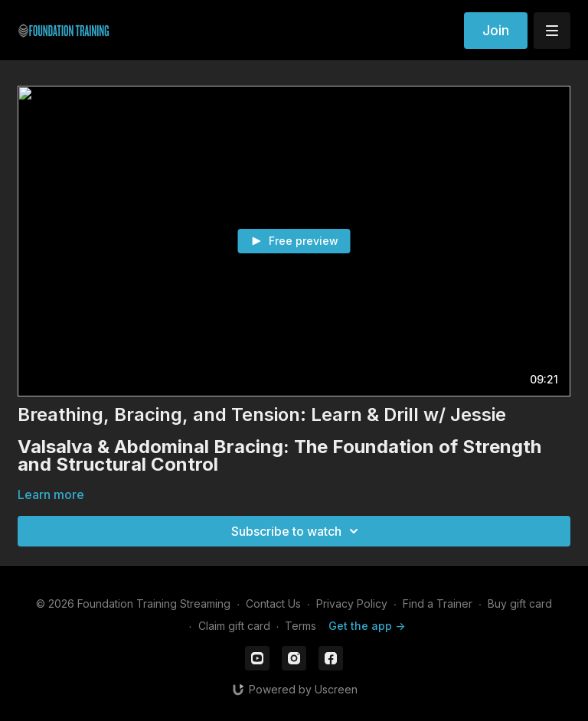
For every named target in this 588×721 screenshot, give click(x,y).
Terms (301, 626)
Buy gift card (520, 604)
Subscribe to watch (297, 531)
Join (496, 30)
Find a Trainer (438, 604)
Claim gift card (234, 626)
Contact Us (273, 604)
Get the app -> (367, 626)
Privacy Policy (352, 604)
